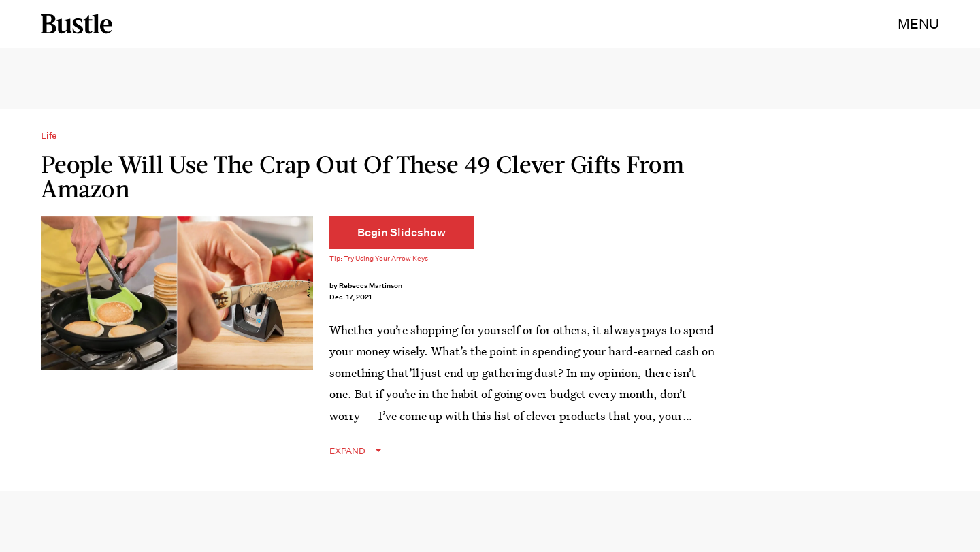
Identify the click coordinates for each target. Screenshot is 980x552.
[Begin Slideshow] (402, 233)
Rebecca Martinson (371, 286)
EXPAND (347, 451)
